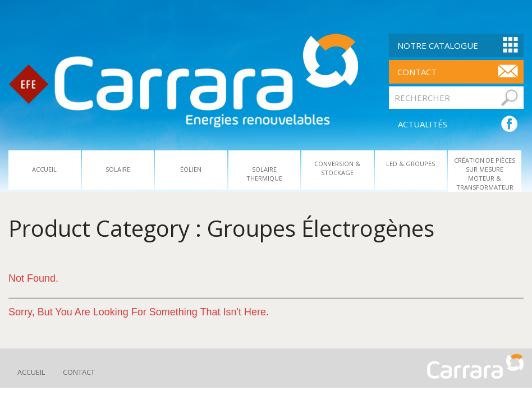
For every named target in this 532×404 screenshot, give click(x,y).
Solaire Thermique (264, 174)
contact (417, 72)
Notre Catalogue (438, 45)
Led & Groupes (411, 164)
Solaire (118, 169)
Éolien (191, 169)
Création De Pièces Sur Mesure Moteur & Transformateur (485, 174)
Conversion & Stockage (337, 168)
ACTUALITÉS (423, 124)
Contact (79, 372)
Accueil (44, 169)
